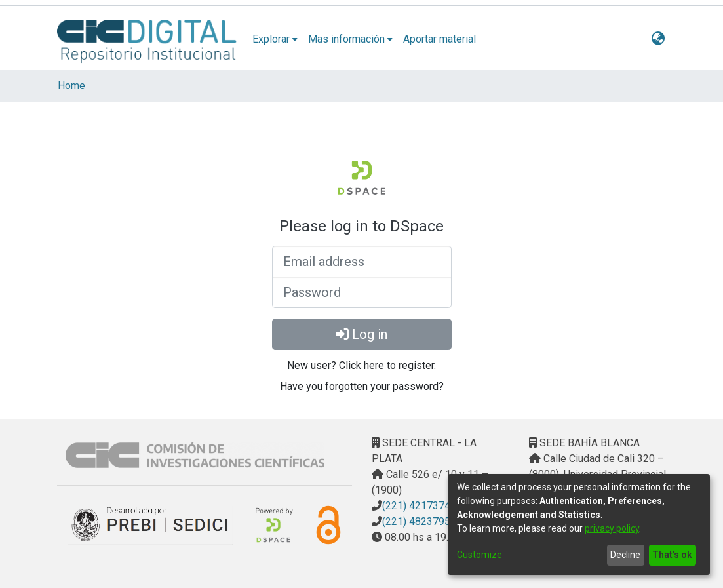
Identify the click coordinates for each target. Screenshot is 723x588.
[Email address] (362, 262)
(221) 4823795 (416, 521)
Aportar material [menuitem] (440, 39)
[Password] (362, 292)
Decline (625, 555)
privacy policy (612, 528)
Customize (479, 555)
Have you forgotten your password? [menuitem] (362, 386)
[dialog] (579, 524)
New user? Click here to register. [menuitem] (361, 365)
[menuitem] (275, 39)
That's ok (672, 555)
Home (71, 86)
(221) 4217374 (416, 506)
